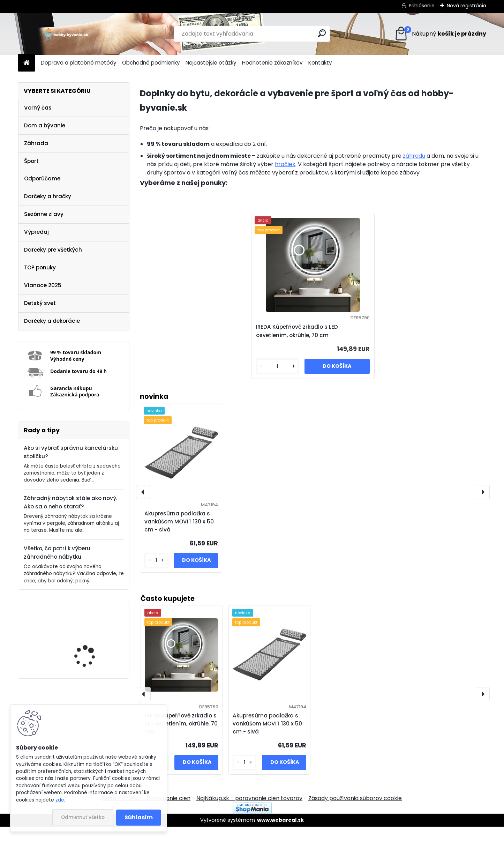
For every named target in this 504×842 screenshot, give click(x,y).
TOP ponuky (40, 267)
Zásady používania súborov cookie (355, 814)
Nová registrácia (467, 6)
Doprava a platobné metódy (79, 63)
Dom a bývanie (45, 125)
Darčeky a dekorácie (52, 321)
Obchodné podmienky (151, 63)
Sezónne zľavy (44, 214)
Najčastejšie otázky (211, 63)
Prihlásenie (422, 6)
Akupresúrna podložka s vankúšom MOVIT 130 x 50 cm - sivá (267, 739)
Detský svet (40, 303)
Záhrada (36, 143)
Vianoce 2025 (43, 285)
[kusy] (245, 778)
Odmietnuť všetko (83, 817)
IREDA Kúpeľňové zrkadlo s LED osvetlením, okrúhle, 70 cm (94, 641)
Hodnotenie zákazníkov (272, 63)
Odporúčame (42, 178)
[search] (322, 33)
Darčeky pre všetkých (53, 250)
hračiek (285, 164)
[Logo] (66, 34)
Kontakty (320, 63)
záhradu (414, 156)
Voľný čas (38, 108)
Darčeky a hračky (48, 196)
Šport (31, 161)
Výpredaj (36, 232)
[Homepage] (27, 63)
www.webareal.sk (280, 835)
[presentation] (483, 709)
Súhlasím (139, 817)
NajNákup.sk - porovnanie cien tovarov (249, 814)
